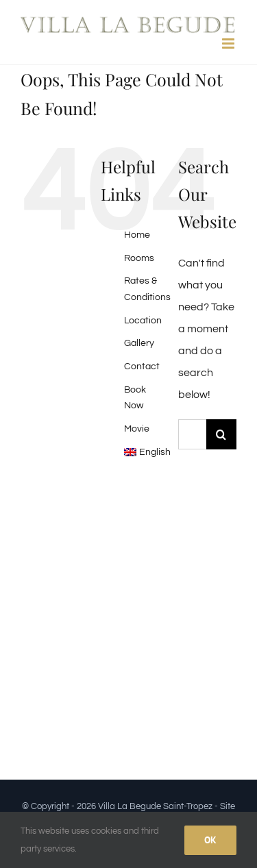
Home (137, 235)
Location (143, 321)
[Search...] (192, 434)
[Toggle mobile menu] (229, 44)
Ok (210, 840)
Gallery (139, 343)
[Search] (221, 434)
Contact (142, 367)
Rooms (139, 258)
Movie (137, 429)
